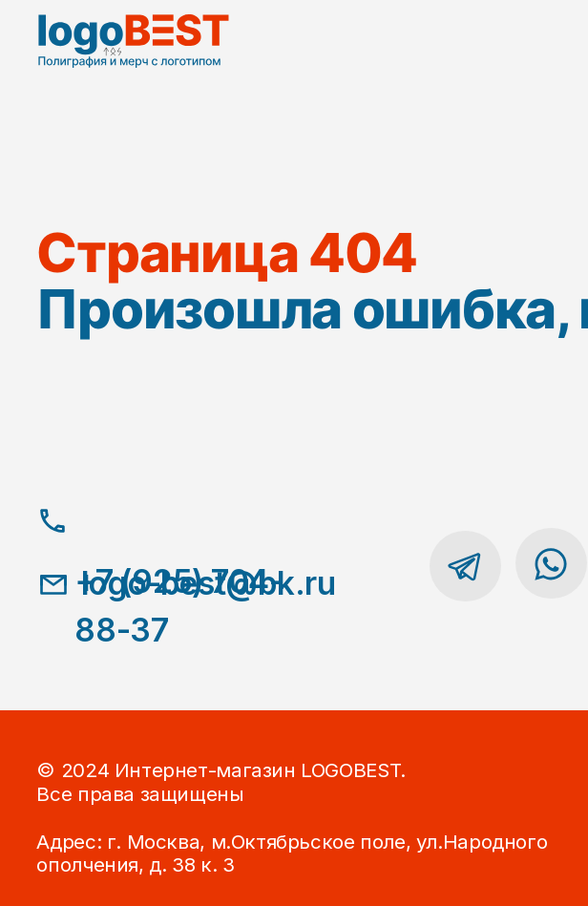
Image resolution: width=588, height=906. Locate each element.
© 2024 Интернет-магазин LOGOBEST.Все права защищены (220, 781)
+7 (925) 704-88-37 (179, 606)
